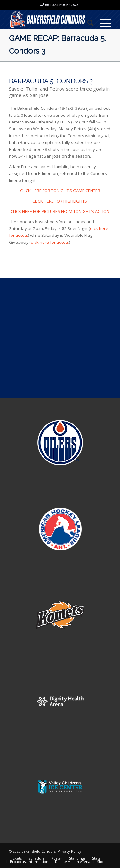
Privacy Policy (69, 851)
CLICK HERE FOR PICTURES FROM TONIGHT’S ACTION (60, 211)
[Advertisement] (60, 338)
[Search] (87, 23)
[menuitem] (87, 23)
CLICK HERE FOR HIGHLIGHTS (60, 201)
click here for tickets (50, 242)
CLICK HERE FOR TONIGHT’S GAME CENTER (60, 191)
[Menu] (102, 23)
